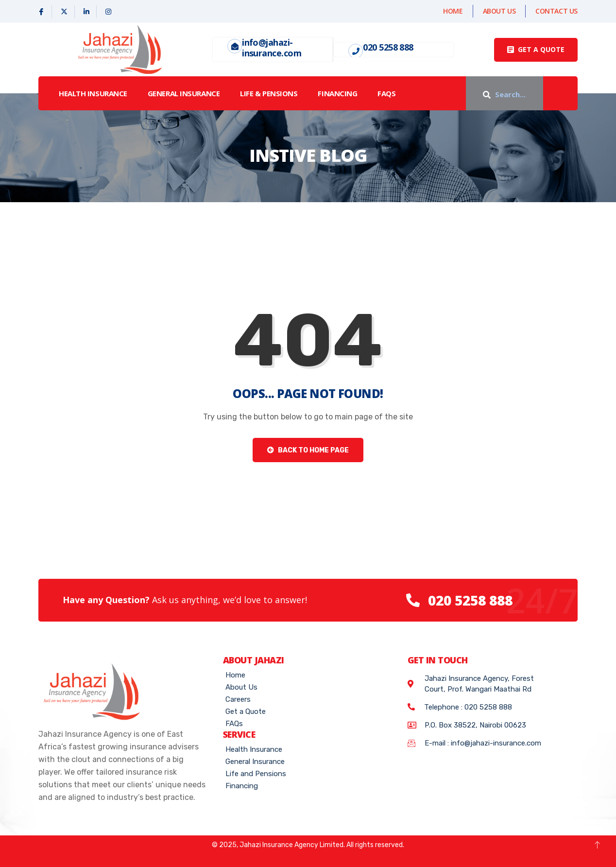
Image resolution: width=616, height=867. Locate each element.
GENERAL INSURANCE (184, 93)
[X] (64, 12)
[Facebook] (42, 12)
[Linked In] (87, 12)
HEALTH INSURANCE (93, 93)
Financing (337, 93)
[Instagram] (108, 12)
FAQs (386, 93)
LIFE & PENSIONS (269, 93)
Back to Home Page (308, 450)
